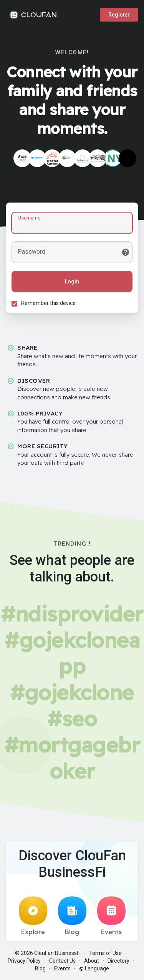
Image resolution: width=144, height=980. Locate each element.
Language (94, 968)
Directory (118, 961)
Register (119, 15)
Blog (72, 916)
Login (72, 281)
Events (111, 916)
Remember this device (48, 303)
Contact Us (62, 961)
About (92, 961)
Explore (33, 916)
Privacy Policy (24, 961)
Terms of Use (105, 953)
